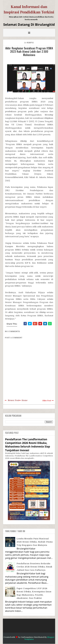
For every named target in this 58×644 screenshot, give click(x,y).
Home (25, 400)
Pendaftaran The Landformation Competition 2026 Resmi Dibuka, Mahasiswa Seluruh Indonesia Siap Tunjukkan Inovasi (28, 445)
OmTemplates (27, 637)
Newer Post (13, 400)
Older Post (47, 401)
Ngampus (30, 43)
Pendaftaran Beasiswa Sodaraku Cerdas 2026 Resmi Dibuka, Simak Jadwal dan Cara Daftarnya (34, 567)
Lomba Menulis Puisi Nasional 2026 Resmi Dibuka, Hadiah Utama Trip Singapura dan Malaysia (35, 542)
